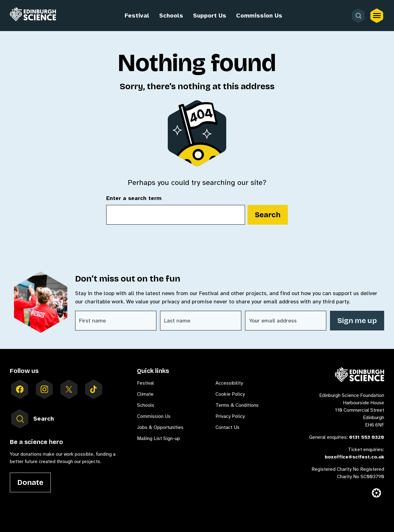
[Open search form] (358, 16)
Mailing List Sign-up (159, 438)
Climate (145, 394)
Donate (30, 482)
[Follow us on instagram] (44, 389)
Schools (171, 16)
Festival (137, 16)
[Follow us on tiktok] (94, 389)
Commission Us (259, 16)
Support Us (210, 16)
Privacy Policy (230, 416)
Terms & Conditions (237, 405)
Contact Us (227, 427)
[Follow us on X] (69, 389)
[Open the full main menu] (377, 16)
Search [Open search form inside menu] (32, 419)
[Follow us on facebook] (20, 389)
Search (268, 215)
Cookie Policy (230, 394)
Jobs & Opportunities (160, 427)
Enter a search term (134, 198)
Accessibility (229, 383)
